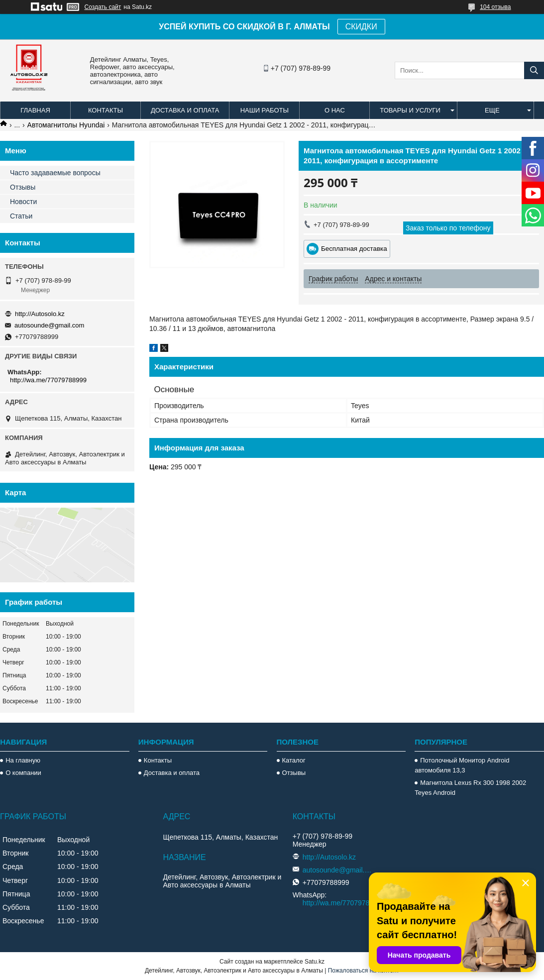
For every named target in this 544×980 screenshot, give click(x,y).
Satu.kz (315, 962)
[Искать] (534, 70)
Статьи (21, 216)
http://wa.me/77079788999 (48, 380)
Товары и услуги (410, 110)
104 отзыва (495, 7)
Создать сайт (103, 7)
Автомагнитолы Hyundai (66, 125)
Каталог (294, 760)
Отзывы (23, 187)
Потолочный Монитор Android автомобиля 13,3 (462, 765)
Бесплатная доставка (354, 249)
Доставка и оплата (185, 110)
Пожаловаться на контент (364, 971)
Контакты (106, 110)
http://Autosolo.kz (40, 314)
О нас (335, 110)
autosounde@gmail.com (49, 325)
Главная (35, 110)
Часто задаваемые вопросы (55, 173)
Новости (23, 202)
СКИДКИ (361, 27)
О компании (23, 773)
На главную (23, 760)
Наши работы (265, 110)
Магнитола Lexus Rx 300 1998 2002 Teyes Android (470, 788)
